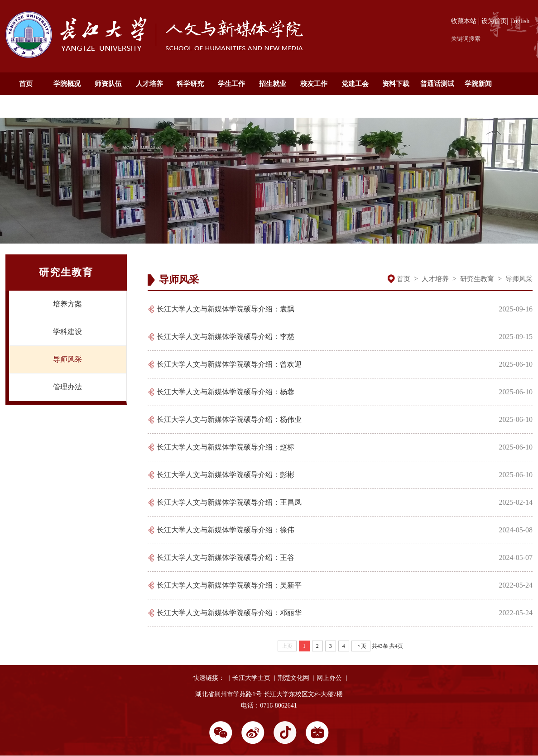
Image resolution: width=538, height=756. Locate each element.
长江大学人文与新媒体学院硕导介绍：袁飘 (226, 309)
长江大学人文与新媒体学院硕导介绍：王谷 (226, 557)
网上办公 (329, 678)
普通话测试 (437, 84)
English (520, 21)
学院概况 (67, 84)
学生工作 (231, 84)
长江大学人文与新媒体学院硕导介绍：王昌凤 (229, 502)
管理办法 (67, 387)
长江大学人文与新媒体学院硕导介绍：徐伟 (226, 530)
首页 (26, 84)
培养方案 (67, 304)
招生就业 (273, 84)
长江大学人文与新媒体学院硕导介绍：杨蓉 (226, 392)
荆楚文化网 (293, 678)
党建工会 (355, 84)
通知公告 (26, 106)
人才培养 (149, 84)
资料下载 (396, 84)
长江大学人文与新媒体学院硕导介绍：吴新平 (229, 585)
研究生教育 (477, 279)
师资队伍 (108, 84)
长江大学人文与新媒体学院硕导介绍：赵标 (226, 447)
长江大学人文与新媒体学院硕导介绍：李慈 (226, 337)
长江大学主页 (251, 678)
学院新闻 (478, 84)
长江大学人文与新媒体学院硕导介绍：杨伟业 (229, 419)
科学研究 (190, 84)
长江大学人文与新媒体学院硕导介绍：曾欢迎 (229, 364)
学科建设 (67, 332)
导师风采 (67, 359)
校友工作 (314, 84)
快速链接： (209, 678)
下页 (361, 646)
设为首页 (494, 21)
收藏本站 (464, 21)
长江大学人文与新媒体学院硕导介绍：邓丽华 (229, 613)
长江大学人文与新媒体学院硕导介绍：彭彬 (226, 475)
